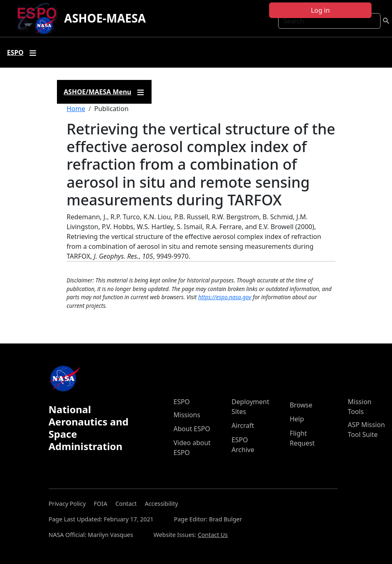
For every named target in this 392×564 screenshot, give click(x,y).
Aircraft (243, 425)
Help (297, 419)
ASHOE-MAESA (105, 18)
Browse (301, 405)
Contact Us (213, 535)
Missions (187, 415)
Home (76, 109)
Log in (320, 10)
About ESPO (192, 429)
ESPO (182, 402)
